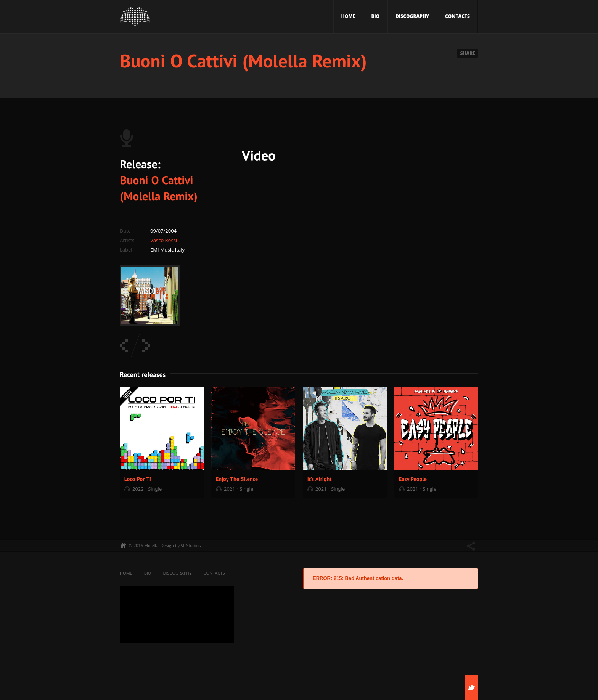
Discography (412, 16)
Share (468, 53)
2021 (230, 489)
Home (348, 16)
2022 (138, 489)
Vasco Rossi (164, 240)
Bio (375, 16)
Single (155, 489)
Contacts (457, 16)
